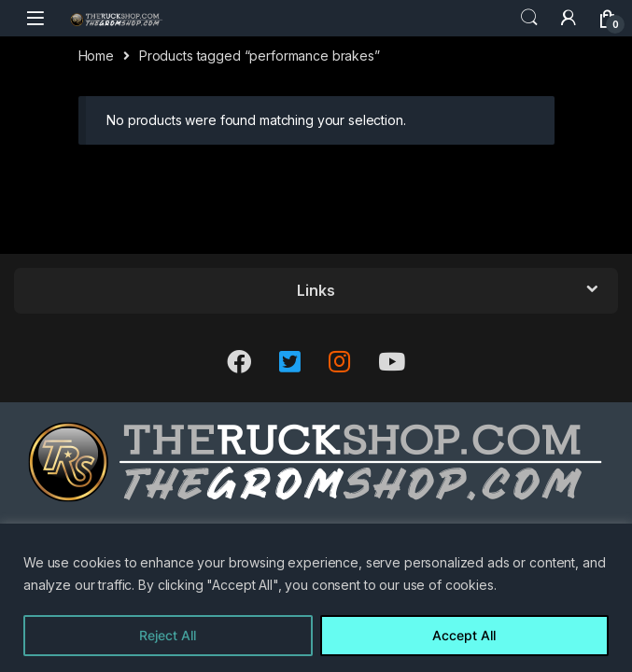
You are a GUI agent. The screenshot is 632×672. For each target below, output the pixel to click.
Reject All (168, 635)
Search (529, 18)
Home (96, 56)
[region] (316, 598)
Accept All (464, 635)
